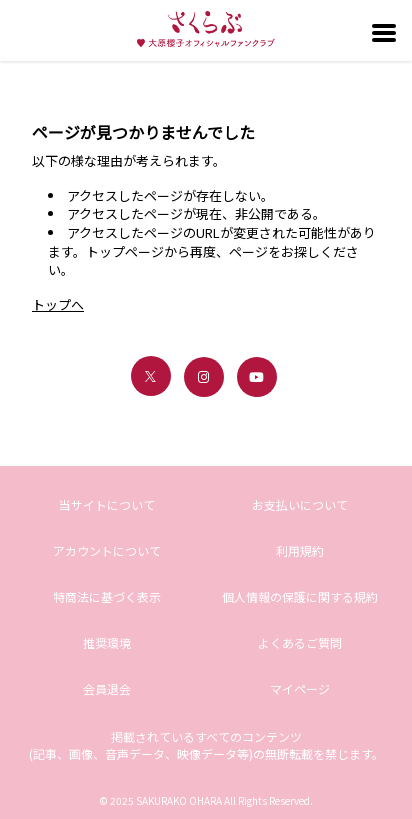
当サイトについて (107, 504)
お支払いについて (300, 504)
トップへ (58, 304)
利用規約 (300, 550)
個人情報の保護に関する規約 (300, 596)
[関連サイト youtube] (257, 377)
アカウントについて (107, 550)
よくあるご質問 (300, 642)
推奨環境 (107, 642)
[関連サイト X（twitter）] (151, 376)
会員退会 (107, 688)
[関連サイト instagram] (204, 377)
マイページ (300, 688)
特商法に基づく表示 (107, 596)
